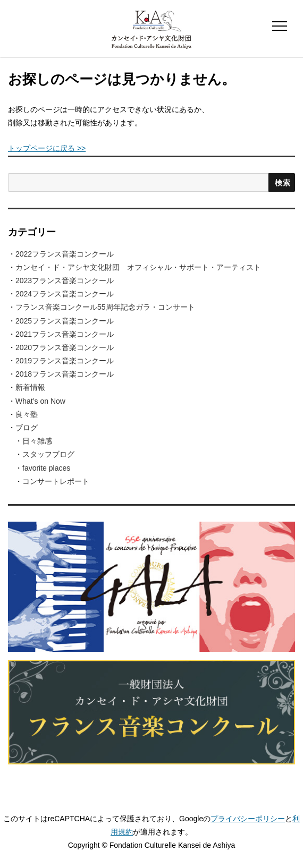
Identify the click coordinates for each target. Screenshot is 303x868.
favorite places (46, 468)
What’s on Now (40, 401)
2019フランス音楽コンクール (65, 361)
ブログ (27, 428)
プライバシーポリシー (248, 819)
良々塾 (27, 414)
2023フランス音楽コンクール (65, 280)
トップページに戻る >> (47, 148)
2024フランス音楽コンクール (65, 294)
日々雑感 (37, 441)
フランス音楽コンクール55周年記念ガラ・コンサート (105, 307)
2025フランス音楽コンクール (65, 321)
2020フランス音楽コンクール (65, 347)
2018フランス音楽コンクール (65, 374)
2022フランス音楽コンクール (65, 254)
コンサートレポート (56, 481)
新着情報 (30, 387)
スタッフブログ (48, 454)
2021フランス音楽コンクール (65, 334)
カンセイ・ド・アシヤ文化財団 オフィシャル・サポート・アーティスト (138, 267)
